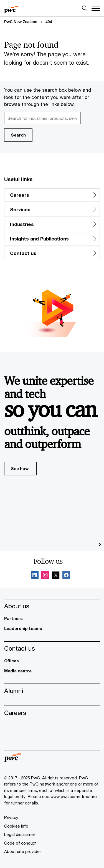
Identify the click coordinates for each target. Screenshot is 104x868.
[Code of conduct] (20, 843)
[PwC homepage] (11, 8)
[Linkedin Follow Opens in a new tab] (35, 576)
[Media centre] (52, 671)
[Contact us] (52, 648)
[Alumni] (52, 691)
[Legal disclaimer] (20, 834)
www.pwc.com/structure (74, 796)
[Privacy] (11, 817)
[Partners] (52, 618)
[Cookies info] (16, 826)
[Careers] (52, 713)
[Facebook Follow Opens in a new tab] (66, 576)
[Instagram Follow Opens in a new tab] (45, 576)
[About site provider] (23, 851)
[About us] (52, 606)
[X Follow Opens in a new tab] (56, 576)
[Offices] (52, 661)
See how (24, 471)
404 (49, 22)
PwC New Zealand (21, 22)
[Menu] (96, 8)
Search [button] (18, 135)
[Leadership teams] (52, 628)
